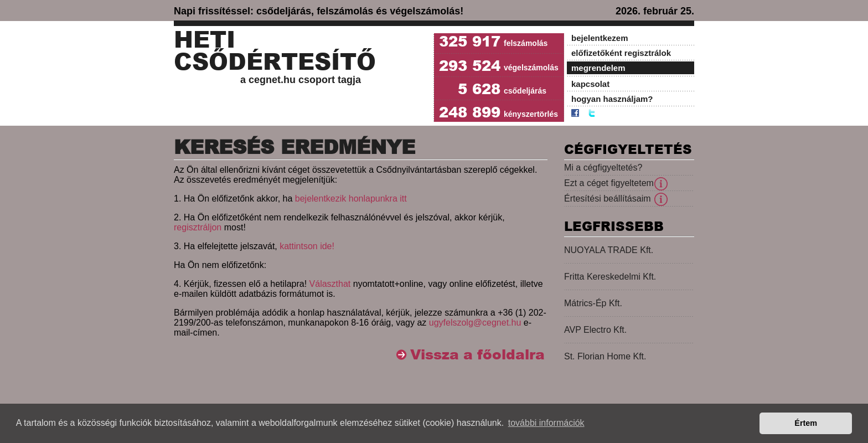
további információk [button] (546, 423)
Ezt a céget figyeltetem (609, 183)
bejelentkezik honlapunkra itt (351, 199)
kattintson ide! (307, 246)
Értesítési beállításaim (608, 199)
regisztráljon (198, 227)
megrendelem (598, 68)
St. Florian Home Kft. (605, 356)
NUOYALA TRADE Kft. (609, 250)
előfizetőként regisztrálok (621, 53)
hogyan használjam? (612, 99)
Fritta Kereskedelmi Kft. (610, 277)
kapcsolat (590, 84)
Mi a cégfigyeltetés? (603, 168)
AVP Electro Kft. (595, 330)
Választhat (330, 284)
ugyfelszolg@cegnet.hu (475, 323)
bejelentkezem (600, 38)
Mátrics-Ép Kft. (593, 303)
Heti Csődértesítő (275, 51)
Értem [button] (806, 423)
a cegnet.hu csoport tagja (301, 80)
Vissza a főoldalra (477, 355)
